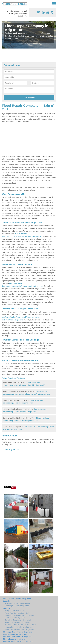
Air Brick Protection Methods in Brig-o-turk (21, 625)
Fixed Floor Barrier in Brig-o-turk (17, 613)
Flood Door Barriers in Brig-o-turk (17, 622)
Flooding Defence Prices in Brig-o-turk (17, 632)
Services (6, 608)
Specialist (7, 601)
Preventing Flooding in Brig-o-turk (18, 603)
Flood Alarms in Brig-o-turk (15, 618)
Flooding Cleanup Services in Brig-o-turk (18, 641)
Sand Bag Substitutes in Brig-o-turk (18, 620)
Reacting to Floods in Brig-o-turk (17, 606)
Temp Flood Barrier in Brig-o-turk (17, 611)
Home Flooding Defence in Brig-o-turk (17, 634)
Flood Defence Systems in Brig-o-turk (17, 599)
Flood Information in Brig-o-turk (15, 639)
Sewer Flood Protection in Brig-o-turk (19, 627)
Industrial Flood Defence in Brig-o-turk (17, 637)
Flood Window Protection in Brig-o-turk (19, 630)
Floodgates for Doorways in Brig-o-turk (19, 615)
